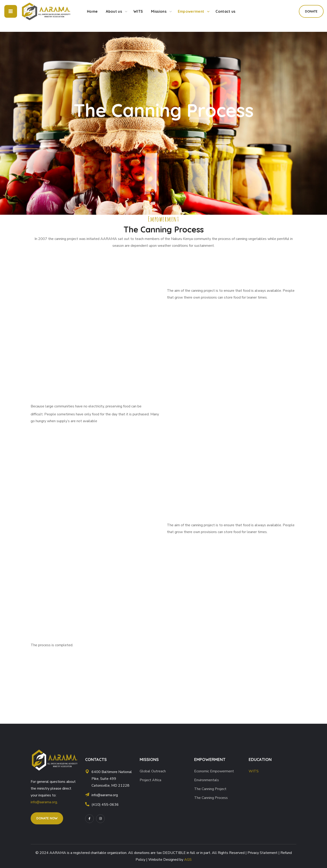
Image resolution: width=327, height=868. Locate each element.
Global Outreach (153, 771)
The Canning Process (211, 798)
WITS (254, 771)
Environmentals (207, 780)
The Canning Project (210, 789)
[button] (311, 11)
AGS (188, 860)
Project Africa (150, 780)
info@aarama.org (44, 802)
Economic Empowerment (214, 771)
